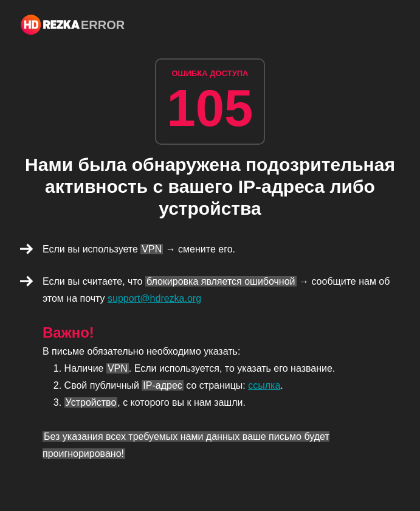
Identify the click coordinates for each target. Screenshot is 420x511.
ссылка (264, 385)
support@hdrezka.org (154, 298)
